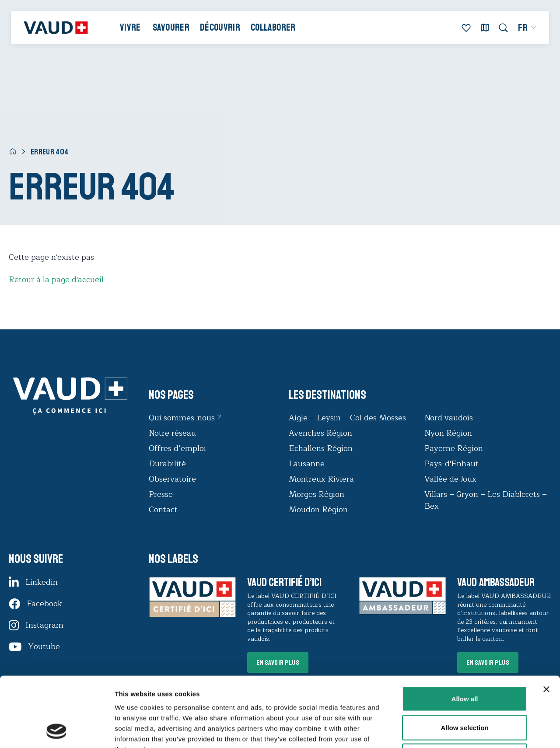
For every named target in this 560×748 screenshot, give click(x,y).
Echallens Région (321, 448)
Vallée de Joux (450, 479)
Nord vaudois (449, 418)
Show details (459, 731)
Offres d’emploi (177, 448)
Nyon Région (448, 433)
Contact (163, 510)
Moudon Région (318, 510)
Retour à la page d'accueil (56, 280)
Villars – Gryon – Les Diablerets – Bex (486, 500)
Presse (161, 494)
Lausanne (307, 464)
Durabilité (167, 464)
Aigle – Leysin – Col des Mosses (347, 418)
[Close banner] (546, 624)
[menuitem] (527, 28)
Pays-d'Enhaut (451, 464)
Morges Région (317, 494)
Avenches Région (320, 433)
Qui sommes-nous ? (185, 418)
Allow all (465, 633)
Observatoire (172, 479)
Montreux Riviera (321, 479)
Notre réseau (172, 433)
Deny (465, 690)
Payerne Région (454, 448)
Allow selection (464, 662)
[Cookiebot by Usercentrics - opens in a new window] (57, 731)
